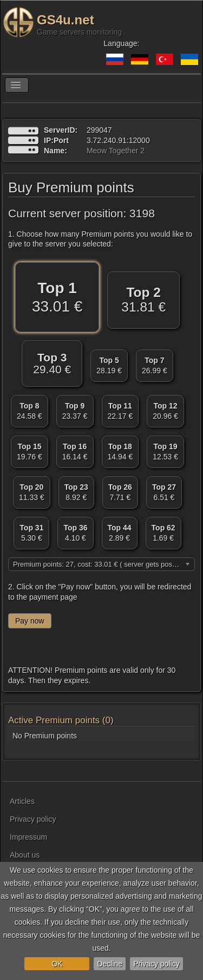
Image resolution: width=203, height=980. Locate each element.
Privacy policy (156, 964)
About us (25, 855)
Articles (22, 801)
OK (57, 964)
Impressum (28, 837)
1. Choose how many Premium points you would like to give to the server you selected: (100, 239)
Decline (110, 964)
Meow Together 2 (116, 151)
